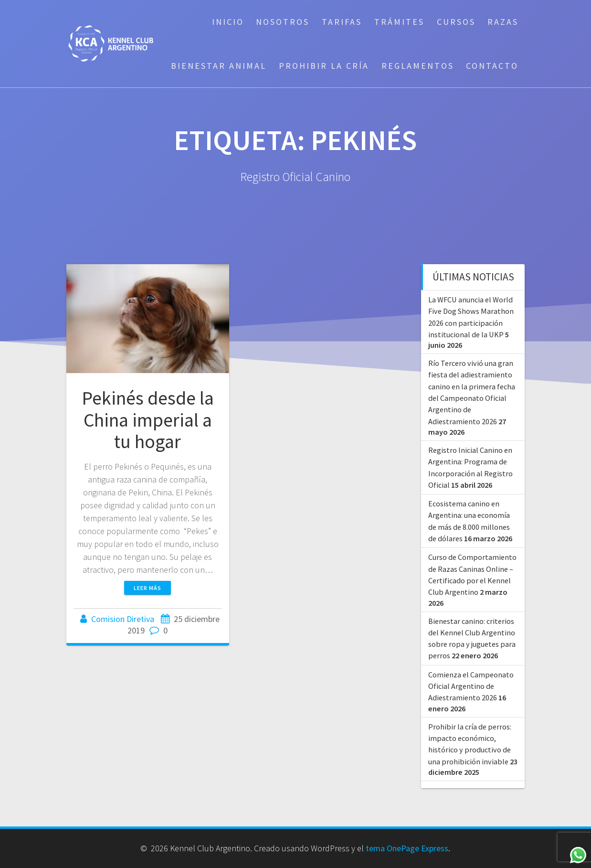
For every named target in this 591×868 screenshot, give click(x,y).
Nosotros (283, 22)
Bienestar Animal (219, 66)
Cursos (456, 22)
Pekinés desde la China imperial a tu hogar (148, 420)
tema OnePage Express (407, 848)
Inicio (228, 22)
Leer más (148, 588)
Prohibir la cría (324, 66)
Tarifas (342, 22)
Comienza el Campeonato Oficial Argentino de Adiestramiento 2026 (471, 686)
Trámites (399, 22)
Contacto (492, 66)
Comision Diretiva (123, 619)
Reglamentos (418, 66)
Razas (503, 22)
